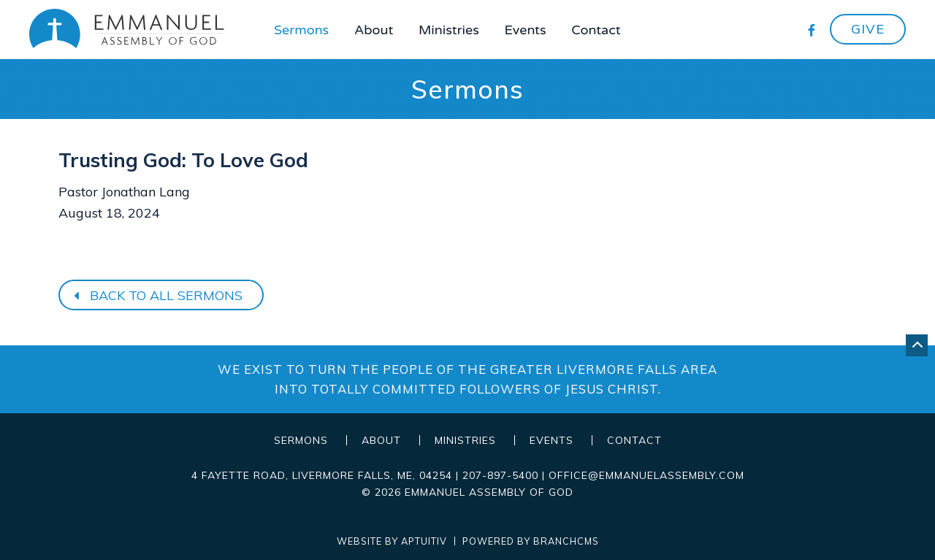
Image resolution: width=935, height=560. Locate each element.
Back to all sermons (156, 295)
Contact (596, 30)
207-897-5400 (500, 475)
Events (526, 30)
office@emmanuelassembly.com (646, 475)
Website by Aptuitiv (392, 541)
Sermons (301, 30)
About (374, 30)
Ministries (449, 30)
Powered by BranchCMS (531, 541)
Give (868, 29)
